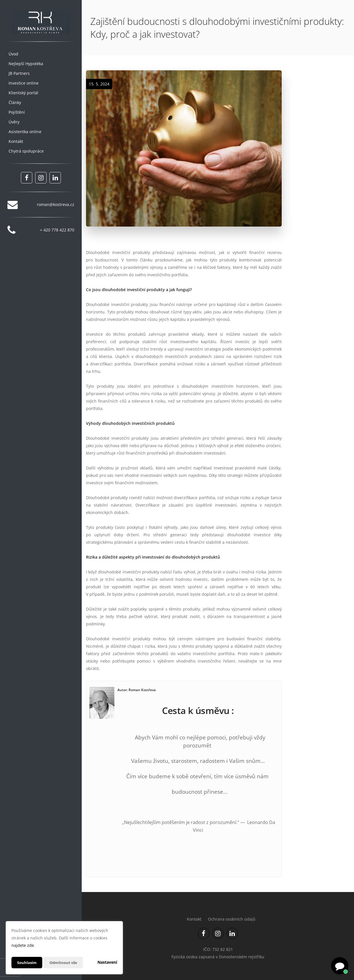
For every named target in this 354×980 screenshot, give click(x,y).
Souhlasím (27, 962)
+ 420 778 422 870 (57, 230)
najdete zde (23, 945)
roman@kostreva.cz (56, 204)
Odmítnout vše (65, 962)
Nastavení (107, 962)
